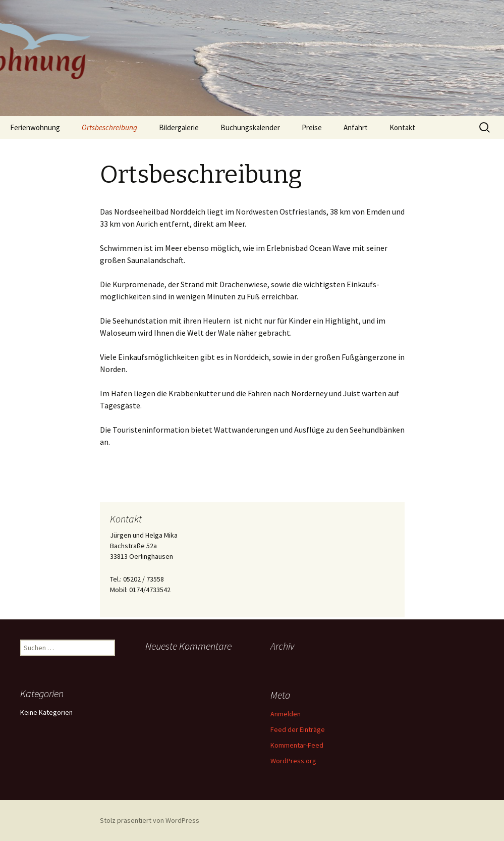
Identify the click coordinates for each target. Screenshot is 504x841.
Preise (312, 127)
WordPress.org (293, 761)
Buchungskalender (250, 127)
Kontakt (402, 127)
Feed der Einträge (298, 729)
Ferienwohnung (35, 127)
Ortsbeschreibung (109, 127)
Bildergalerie (179, 127)
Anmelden (286, 714)
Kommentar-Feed (297, 745)
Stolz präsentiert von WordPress (150, 820)
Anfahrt (356, 127)
